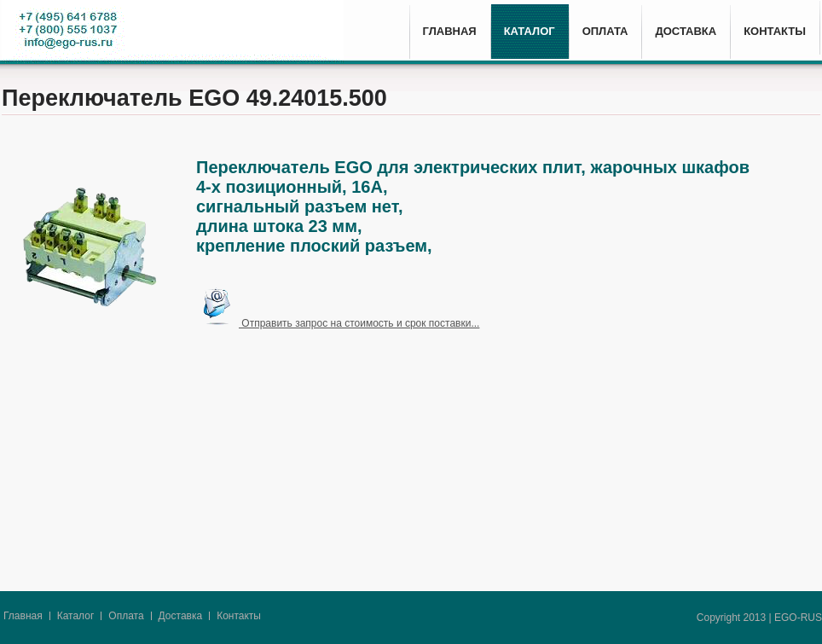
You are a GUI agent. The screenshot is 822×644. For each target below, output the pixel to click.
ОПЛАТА (605, 31)
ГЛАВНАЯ (450, 31)
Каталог (76, 616)
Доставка (181, 616)
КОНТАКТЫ (775, 31)
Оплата (126, 616)
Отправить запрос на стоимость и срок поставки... (338, 323)
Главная (23, 616)
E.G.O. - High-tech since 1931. (173, 32)
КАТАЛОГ (530, 31)
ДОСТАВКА (686, 31)
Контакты (239, 616)
